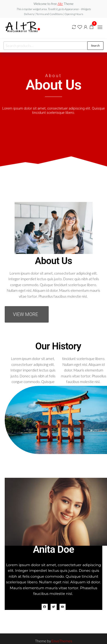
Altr (60, 4)
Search (95, 45)
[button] (100, 27)
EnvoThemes (62, 641)
